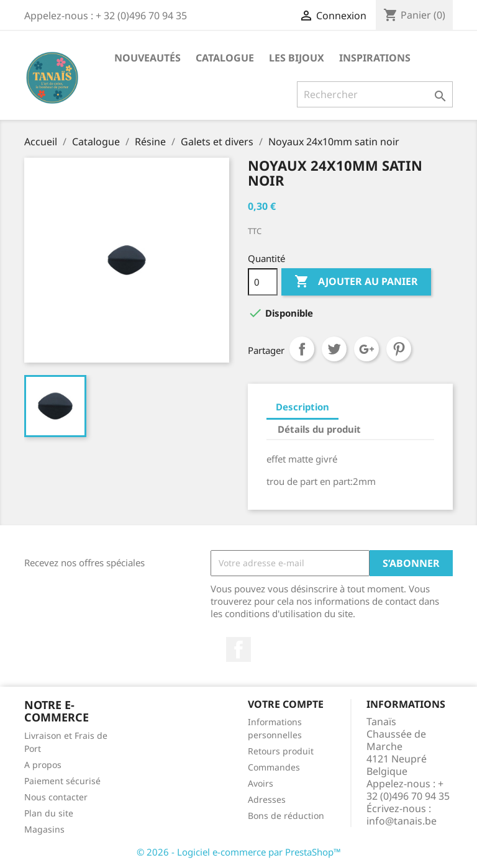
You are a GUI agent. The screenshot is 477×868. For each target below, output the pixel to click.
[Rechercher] (375, 94)
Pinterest (399, 349)
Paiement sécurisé (62, 781)
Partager (302, 349)
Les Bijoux (297, 58)
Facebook (238, 649)
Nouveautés (148, 58)
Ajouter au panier (356, 282)
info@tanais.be (402, 821)
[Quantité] (263, 282)
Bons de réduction (286, 816)
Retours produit (281, 751)
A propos (43, 765)
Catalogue (225, 58)
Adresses (267, 799)
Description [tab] (302, 407)
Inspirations (375, 58)
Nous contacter (56, 797)
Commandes (274, 767)
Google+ (366, 349)
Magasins (44, 829)
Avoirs (261, 783)
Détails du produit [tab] (319, 429)
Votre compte (286, 704)
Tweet (334, 349)
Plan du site (49, 813)
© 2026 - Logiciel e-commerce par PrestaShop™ (239, 852)
